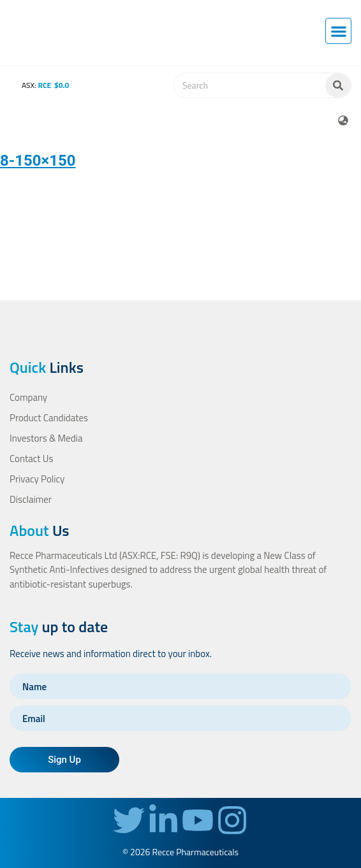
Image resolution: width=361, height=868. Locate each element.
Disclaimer (31, 499)
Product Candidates (49, 418)
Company (28, 397)
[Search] (338, 85)
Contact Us (31, 459)
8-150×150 (38, 161)
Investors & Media (46, 438)
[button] (338, 31)
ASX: (36, 85)
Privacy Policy (37, 479)
